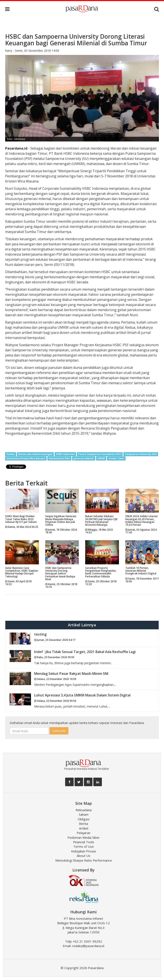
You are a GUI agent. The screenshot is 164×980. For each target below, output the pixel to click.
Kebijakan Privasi (83, 851)
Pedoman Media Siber (84, 837)
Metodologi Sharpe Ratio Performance (84, 860)
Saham (84, 814)
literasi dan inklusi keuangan (35, 454)
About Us (83, 856)
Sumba (10, 454)
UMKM (101, 458)
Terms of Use (83, 846)
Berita (83, 824)
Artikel (84, 828)
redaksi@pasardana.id (88, 946)
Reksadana (84, 810)
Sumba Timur (116, 458)
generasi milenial (84, 458)
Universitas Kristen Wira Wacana (26, 458)
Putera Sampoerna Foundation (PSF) (100, 454)
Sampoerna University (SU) (141, 454)
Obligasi (84, 819)
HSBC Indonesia (65, 454)
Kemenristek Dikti (59, 458)
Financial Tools (84, 842)
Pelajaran (83, 833)
